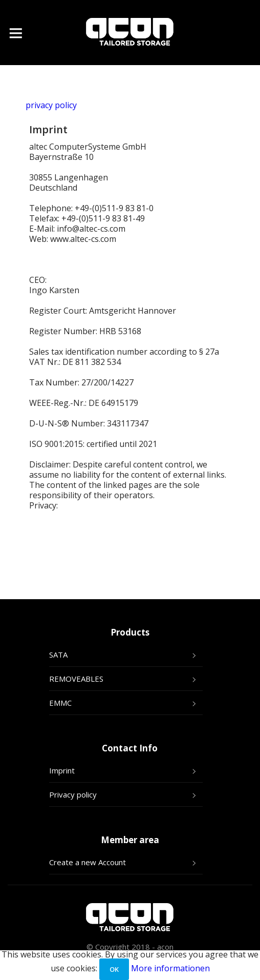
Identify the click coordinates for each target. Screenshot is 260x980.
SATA (58, 655)
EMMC (60, 703)
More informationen (170, 968)
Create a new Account (88, 862)
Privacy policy (73, 794)
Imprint (62, 770)
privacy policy (51, 105)
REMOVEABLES (76, 679)
